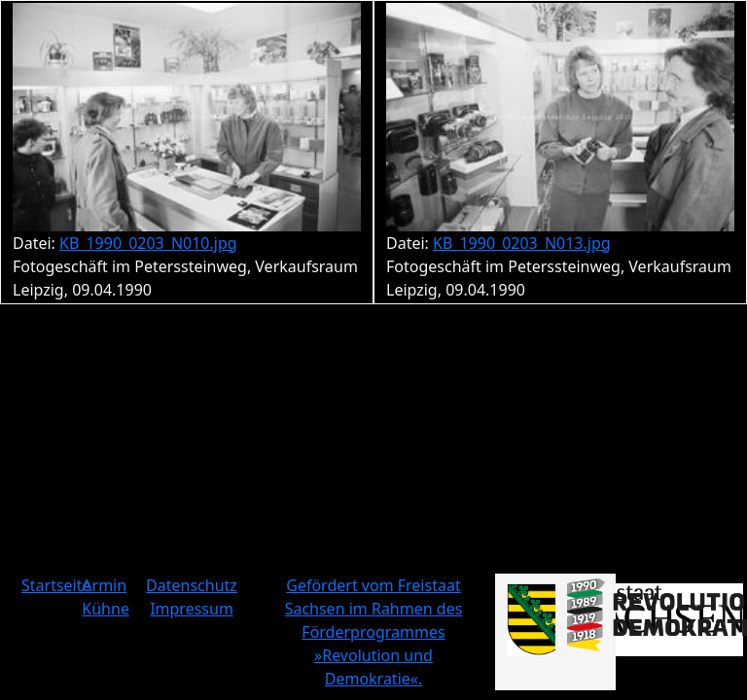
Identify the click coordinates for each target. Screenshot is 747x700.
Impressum (192, 609)
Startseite (56, 585)
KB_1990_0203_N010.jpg (148, 243)
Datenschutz (192, 585)
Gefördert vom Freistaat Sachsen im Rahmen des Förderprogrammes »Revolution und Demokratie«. (374, 632)
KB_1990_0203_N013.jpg (522, 243)
